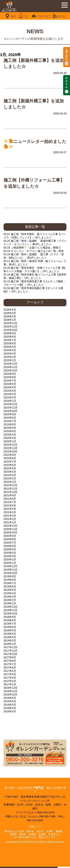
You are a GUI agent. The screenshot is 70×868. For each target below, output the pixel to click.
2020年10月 (11, 532)
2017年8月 (10, 661)
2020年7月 (10, 543)
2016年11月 (11, 691)
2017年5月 (10, 671)
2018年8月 (10, 620)
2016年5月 (10, 705)
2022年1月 (10, 482)
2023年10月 (11, 411)
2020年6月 (10, 546)
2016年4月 (10, 708)
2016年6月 (10, 701)
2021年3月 (10, 516)
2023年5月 (10, 428)
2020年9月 (10, 536)
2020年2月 (10, 559)
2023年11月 (11, 408)
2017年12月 (11, 647)
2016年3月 (10, 711)
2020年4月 (10, 553)
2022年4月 (10, 472)
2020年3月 (10, 556)
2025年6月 (10, 343)
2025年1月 (10, 360)
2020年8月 (10, 539)
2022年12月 (11, 445)
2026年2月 (10, 316)
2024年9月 (10, 374)
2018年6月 (10, 627)
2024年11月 (11, 367)
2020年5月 (10, 549)
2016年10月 (11, 695)
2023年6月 (10, 424)
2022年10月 (11, 451)
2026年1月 (10, 320)
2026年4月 (10, 310)
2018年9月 (10, 617)
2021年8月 (10, 499)
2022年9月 (10, 455)
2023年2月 (10, 438)
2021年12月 (11, 485)
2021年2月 (10, 519)
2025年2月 (10, 357)
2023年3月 (10, 435)
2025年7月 (10, 340)
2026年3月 (10, 313)
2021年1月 (10, 522)
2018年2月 (10, 640)
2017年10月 (11, 654)
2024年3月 (10, 394)
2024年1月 (10, 401)
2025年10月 (11, 330)
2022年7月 (10, 462)
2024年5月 (10, 387)
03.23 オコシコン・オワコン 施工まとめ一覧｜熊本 (34, 251)
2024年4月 (10, 391)
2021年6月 (10, 505)
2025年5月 (10, 347)
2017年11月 (11, 651)
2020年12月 (11, 526)
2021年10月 (11, 492)
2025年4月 (10, 350)
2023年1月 (10, 441)
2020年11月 (11, 529)
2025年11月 (11, 327)
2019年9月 (10, 576)
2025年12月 (11, 323)
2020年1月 (10, 563)
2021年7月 (10, 502)
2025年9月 (10, 333)
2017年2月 (10, 681)
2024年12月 (11, 364)
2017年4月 (10, 674)
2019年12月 (11, 566)
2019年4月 (10, 593)
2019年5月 (10, 590)
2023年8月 (10, 418)
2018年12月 (11, 607)
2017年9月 (10, 657)
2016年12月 (11, 688)
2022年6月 (10, 465)
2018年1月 (10, 644)
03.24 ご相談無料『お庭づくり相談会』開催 (32, 248)
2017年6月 (10, 668)
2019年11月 (11, 570)
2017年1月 (10, 684)
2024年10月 (11, 370)
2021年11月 (11, 489)
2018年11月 (11, 610)
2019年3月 (10, 597)
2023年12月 (11, 404)
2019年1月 (10, 603)
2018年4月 (10, 634)
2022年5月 (10, 468)
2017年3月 (10, 678)
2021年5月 (10, 509)
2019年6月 (10, 586)
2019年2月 (10, 600)
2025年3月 (10, 354)
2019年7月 (10, 583)
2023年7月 (10, 421)
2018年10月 (11, 613)
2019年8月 (10, 580)
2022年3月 (10, 475)
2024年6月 (10, 384)
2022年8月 (10, 458)
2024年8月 (10, 377)
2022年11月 (11, 448)
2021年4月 (10, 512)
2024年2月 (10, 397)
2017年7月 (10, 664)
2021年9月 (10, 495)
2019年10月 (11, 573)
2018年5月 (10, 630)
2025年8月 (10, 337)
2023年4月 (10, 431)
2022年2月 (10, 478)
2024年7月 (10, 381)
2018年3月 (10, 637)
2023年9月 (10, 414)
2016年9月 (10, 698)
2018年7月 (10, 624)
